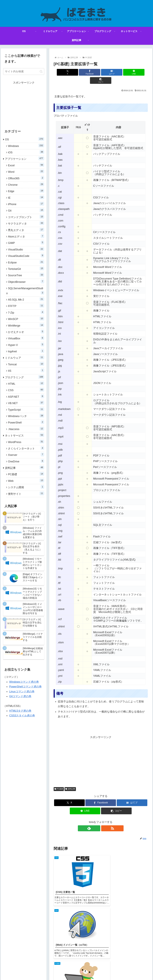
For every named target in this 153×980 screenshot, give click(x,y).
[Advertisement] (101, 752)
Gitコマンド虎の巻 (20, 696)
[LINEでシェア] (116, 72)
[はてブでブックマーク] (101, 72)
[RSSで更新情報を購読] (104, 820)
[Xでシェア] (69, 72)
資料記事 (70, 781)
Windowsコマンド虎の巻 (24, 682)
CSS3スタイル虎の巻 (22, 716)
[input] (24, 72)
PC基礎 (59, 781)
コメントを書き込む (101, 949)
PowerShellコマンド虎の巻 (25, 687)
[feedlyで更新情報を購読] (97, 820)
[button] (132, 72)
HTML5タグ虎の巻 (20, 711)
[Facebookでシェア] (85, 72)
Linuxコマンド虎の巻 (22, 692)
